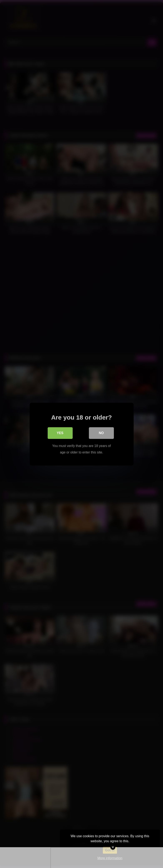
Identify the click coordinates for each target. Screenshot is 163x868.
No (101, 433)
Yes (60, 433)
